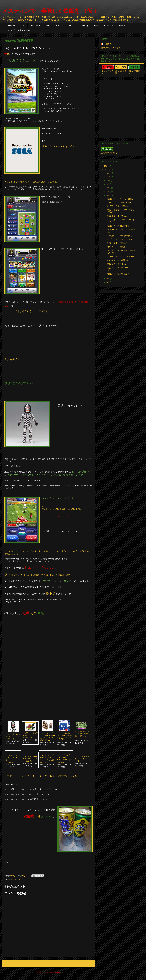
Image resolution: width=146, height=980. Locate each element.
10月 (109, 180)
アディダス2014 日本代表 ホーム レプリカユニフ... (30, 759)
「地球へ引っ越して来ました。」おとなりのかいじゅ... (13, 737)
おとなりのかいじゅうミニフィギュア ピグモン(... (82, 759)
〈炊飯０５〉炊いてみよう (117, 216)
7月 (108, 192)
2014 (107, 170)
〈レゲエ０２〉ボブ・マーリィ (119, 239)
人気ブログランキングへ (110, 153)
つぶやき (84, 25)
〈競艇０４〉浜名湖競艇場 (117, 226)
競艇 (48, 25)
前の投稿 (88, 964)
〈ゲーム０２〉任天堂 (116, 247)
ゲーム (122, 25)
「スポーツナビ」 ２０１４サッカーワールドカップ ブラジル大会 (41, 776)
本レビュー (109, 25)
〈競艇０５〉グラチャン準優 (118, 202)
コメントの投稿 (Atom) (51, 973)
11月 (109, 177)
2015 (107, 166)
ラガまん (108, 44)
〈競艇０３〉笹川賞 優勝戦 (118, 274)
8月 (108, 188)
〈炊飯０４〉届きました (117, 264)
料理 (96, 25)
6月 (108, 195)
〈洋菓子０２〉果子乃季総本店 (119, 236)
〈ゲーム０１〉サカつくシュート (120, 257)
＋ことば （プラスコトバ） (19, 30)
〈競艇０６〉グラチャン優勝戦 (119, 199)
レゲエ (72, 25)
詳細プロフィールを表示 (112, 48)
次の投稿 (9, 964)
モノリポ (59, 25)
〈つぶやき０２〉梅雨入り (117, 260)
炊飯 (23, 25)
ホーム (48, 964)
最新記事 (11, 25)
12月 (109, 173)
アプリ (13, 879)
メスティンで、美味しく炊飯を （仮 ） (51, 11)
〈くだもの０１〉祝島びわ (117, 206)
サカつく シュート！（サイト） (59, 146)
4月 (108, 282)
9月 (108, 184)
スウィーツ (35, 25)
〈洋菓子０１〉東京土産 (117, 243)
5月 (108, 278)
